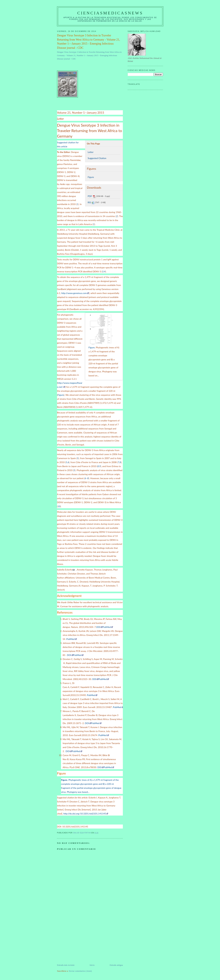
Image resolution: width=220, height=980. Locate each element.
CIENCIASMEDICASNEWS (110, 13)
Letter (91, 152)
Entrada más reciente (66, 965)
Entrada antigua (116, 965)
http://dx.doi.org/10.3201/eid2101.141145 (85, 814)
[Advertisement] (81, 941)
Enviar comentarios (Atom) (80, 971)
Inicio (92, 965)
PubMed (107, 627)
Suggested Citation (97, 158)
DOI (98, 627)
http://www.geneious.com (74, 293)
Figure (91, 177)
